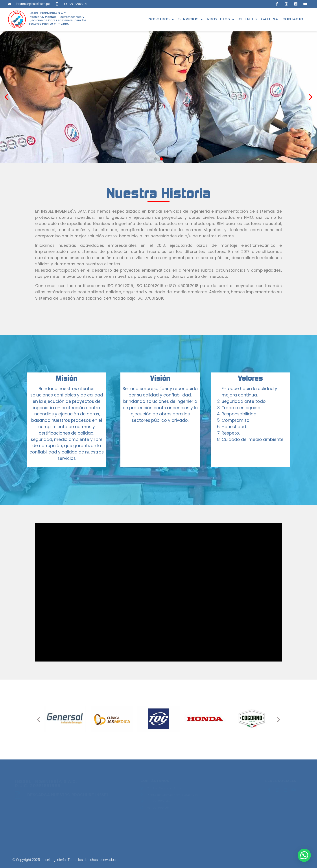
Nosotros (161, 19)
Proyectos (221, 19)
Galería (270, 19)
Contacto (293, 19)
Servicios (191, 19)
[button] (6, 97)
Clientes (248, 19)
